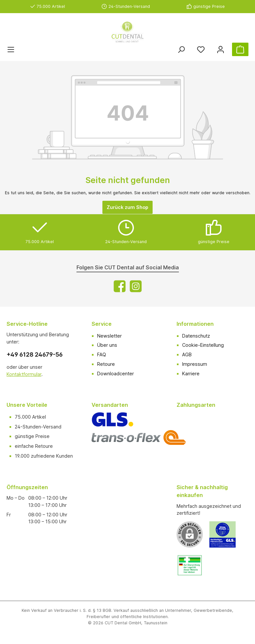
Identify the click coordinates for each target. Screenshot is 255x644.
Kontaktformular (24, 374)
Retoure (106, 364)
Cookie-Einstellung (203, 345)
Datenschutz (196, 336)
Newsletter (109, 336)
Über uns (107, 345)
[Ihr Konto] (221, 49)
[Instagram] (136, 286)
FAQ (102, 354)
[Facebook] (120, 286)
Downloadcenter (116, 374)
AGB (187, 354)
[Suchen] (181, 49)
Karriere (191, 374)
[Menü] (11, 49)
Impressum (195, 364)
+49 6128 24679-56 (35, 354)
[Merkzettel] (201, 49)
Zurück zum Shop (127, 207)
